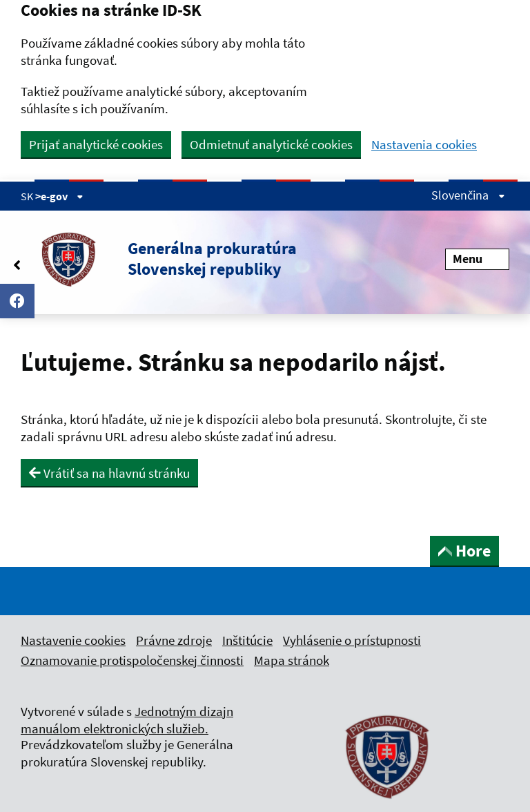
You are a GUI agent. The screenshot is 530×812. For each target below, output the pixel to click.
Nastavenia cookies (424, 145)
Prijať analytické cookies (96, 144)
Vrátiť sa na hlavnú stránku (109, 473)
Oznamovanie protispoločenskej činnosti (132, 660)
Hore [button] (464, 551)
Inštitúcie (247, 640)
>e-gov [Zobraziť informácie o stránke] (59, 196)
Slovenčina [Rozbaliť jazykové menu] (468, 195)
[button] (159, 259)
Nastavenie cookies (73, 640)
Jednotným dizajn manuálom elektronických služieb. (127, 720)
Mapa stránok (292, 660)
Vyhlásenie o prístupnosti (352, 640)
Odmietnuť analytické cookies (271, 144)
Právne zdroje (174, 640)
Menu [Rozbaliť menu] (477, 259)
